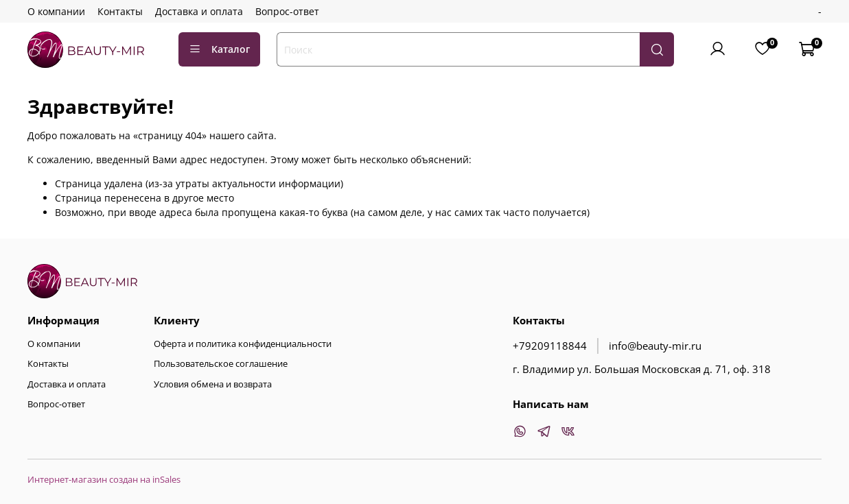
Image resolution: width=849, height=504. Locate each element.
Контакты (120, 11)
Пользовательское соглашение (221, 364)
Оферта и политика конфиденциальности (243, 344)
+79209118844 (550, 346)
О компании (56, 11)
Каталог (219, 49)
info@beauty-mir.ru (655, 346)
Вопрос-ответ (287, 11)
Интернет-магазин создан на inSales (104, 480)
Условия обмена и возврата (213, 384)
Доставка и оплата (199, 11)
